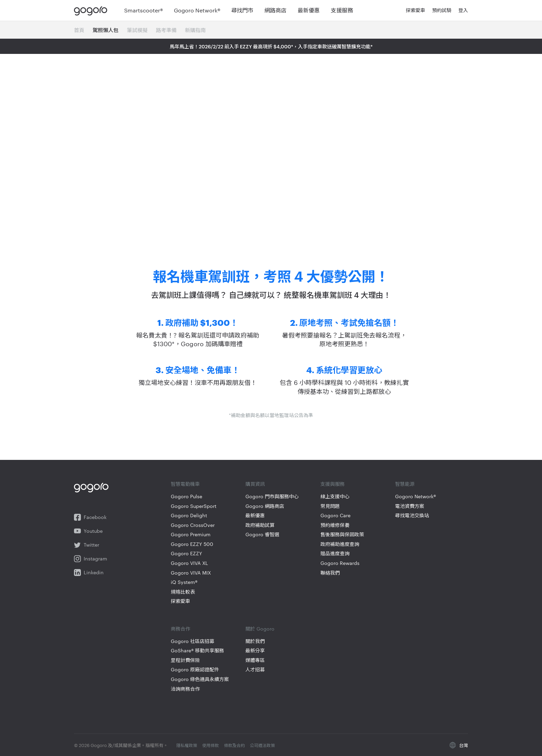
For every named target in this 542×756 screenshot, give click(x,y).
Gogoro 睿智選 (262, 534)
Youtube (88, 531)
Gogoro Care (335, 515)
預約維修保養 (335, 525)
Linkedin (89, 573)
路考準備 (166, 30)
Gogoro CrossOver (193, 525)
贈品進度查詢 (335, 553)
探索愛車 (180, 601)
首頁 (79, 30)
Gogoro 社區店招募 (193, 641)
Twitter (87, 545)
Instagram (91, 559)
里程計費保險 (185, 660)
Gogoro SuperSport (194, 506)
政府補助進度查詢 (340, 544)
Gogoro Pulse (186, 496)
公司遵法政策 (262, 745)
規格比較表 (183, 592)
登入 (463, 10)
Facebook (90, 517)
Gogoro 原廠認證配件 (195, 669)
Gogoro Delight (189, 515)
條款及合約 (235, 745)
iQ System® (184, 582)
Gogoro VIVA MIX (191, 573)
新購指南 (195, 30)
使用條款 (211, 745)
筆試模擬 (137, 30)
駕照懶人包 (106, 30)
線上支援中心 (335, 496)
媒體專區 (255, 660)
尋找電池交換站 (412, 515)
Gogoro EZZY (186, 553)
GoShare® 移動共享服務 (197, 650)
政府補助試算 (260, 525)
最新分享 (255, 650)
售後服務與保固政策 (342, 534)
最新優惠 (255, 515)
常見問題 (330, 506)
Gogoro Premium (191, 534)
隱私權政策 (187, 745)
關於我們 (255, 641)
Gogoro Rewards (340, 563)
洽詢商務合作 (185, 689)
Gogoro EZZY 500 (192, 544)
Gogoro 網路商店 (265, 506)
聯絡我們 (330, 573)
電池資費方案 (410, 506)
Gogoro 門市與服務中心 (272, 496)
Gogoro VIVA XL (189, 563)
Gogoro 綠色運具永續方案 (200, 679)
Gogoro (92, 10)
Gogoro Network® (415, 496)
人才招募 (255, 669)
